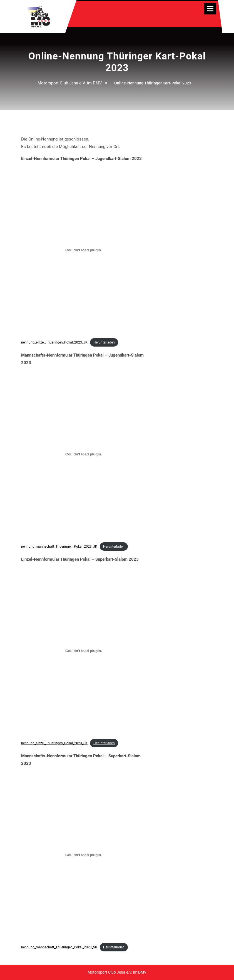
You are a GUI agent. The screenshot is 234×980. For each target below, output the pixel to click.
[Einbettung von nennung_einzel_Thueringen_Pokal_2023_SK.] (84, 651)
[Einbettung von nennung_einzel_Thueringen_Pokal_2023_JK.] (84, 250)
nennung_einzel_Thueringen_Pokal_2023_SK (54, 743)
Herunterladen (104, 342)
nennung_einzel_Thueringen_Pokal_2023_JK (54, 342)
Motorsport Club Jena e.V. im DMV (70, 83)
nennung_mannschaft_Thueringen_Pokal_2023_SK (59, 947)
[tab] (210, 9)
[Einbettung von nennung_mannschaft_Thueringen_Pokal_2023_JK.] (84, 454)
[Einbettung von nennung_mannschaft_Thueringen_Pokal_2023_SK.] (84, 855)
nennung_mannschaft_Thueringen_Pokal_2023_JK (59, 547)
